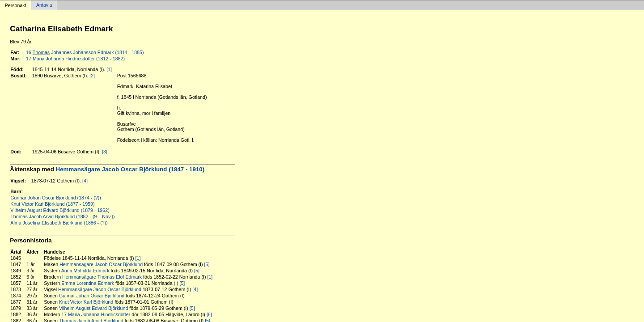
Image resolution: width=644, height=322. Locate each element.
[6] (209, 314)
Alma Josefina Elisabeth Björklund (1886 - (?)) (59, 223)
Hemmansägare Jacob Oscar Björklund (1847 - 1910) (130, 169)
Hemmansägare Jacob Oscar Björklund (101, 264)
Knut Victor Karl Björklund (86, 302)
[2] (92, 76)
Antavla (44, 5)
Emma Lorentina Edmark (88, 283)
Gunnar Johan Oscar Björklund (92, 296)
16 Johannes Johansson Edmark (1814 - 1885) (85, 52)
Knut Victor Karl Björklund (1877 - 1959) (52, 204)
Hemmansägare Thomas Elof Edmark (102, 277)
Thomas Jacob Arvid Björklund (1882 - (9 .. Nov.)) (62, 216)
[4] (85, 181)
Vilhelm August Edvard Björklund (93, 308)
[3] (105, 152)
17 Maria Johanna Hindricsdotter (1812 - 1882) (75, 59)
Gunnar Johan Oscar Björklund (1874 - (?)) (56, 198)
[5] (207, 264)
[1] (109, 69)
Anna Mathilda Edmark (85, 271)
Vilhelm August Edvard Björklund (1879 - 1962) (60, 210)
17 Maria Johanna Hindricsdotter (96, 314)
